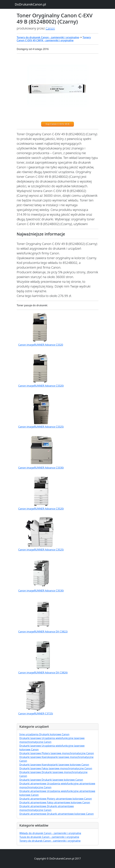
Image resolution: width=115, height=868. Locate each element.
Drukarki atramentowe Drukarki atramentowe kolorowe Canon (57, 814)
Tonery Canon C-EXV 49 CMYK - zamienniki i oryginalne (54, 39)
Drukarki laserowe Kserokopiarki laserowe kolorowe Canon (54, 765)
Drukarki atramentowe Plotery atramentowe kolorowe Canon (56, 799)
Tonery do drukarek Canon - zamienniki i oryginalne (48, 37)
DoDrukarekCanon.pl (30, 4)
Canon (50, 28)
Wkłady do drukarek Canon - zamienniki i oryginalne (50, 833)
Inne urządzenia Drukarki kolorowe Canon (44, 734)
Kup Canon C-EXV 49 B (57, 124)
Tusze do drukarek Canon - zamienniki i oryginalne (49, 837)
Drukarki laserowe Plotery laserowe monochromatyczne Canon (57, 753)
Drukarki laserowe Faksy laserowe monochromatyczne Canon (56, 768)
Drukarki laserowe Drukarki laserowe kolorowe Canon (51, 780)
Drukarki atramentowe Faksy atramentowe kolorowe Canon (55, 802)
